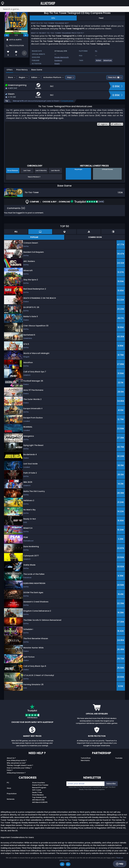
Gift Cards (37, 790)
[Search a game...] (64, 9)
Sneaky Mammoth (62, 57)
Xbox (9, 788)
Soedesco (58, 60)
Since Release (13, 170)
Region (22, 77)
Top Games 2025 (39, 797)
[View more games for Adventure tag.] (108, 61)
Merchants (85, 760)
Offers (10, 70)
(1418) (87, 202)
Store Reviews (38, 795)
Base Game (37, 70)
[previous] (7, 35)
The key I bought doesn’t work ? (20, 765)
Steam (57, 64)
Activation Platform (52, 77)
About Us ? (11, 758)
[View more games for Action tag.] (99, 61)
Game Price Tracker (40, 785)
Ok (62, 864)
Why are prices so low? (16, 763)
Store (10, 77)
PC (8, 783)
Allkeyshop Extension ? (16, 773)
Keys (69, 77)
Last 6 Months (41, 170)
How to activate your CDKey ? (19, 768)
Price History (22, 70)
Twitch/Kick (86, 758)
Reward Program (39, 788)
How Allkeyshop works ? (17, 760)
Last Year (27, 170)
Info (53, 18)
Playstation (12, 794)
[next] (26, 35)
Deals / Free (37, 792)
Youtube (119, 758)
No (68, 864)
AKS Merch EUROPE (40, 802)
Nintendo (11, 799)
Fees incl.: (114, 77)
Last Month (55, 170)
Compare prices (67, 101)
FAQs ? (10, 770)
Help (120, 864)
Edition (34, 77)
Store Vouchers (38, 783)
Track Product (34, 177)
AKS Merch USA (38, 800)
